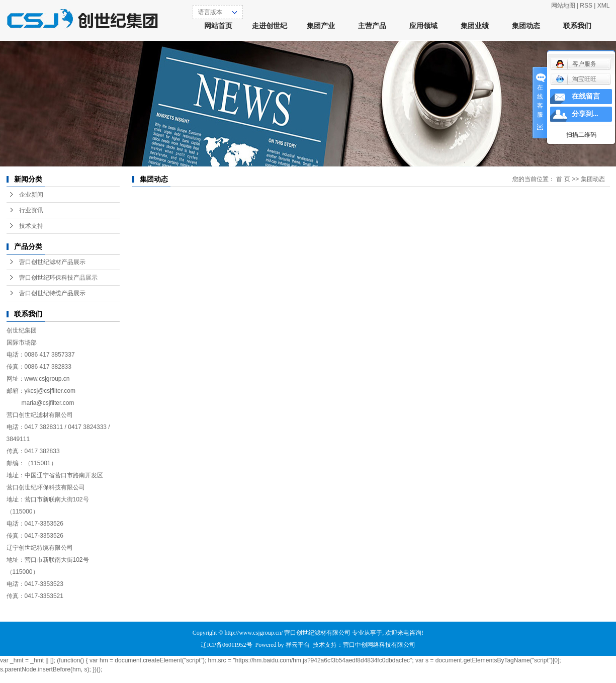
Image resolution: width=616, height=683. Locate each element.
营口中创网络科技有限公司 (379, 645)
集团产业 (321, 26)
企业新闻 (31, 195)
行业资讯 (31, 210)
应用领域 (423, 26)
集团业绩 (475, 26)
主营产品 (372, 26)
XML (604, 6)
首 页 (563, 179)
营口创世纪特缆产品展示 (52, 293)
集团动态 (526, 26)
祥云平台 (298, 645)
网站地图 (563, 6)
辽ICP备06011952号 (226, 645)
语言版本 (210, 12)
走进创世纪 (270, 26)
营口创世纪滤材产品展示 (52, 262)
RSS (586, 6)
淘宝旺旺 (576, 79)
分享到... (585, 114)
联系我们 (577, 26)
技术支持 (31, 226)
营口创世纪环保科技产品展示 (58, 278)
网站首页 (218, 26)
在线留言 (586, 96)
